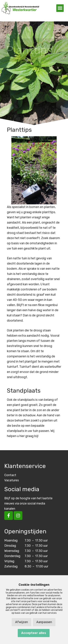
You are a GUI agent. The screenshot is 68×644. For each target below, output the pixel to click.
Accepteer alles (34, 633)
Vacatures (12, 480)
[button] (60, 8)
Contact (10, 475)
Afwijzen (22, 622)
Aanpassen (44, 622)
